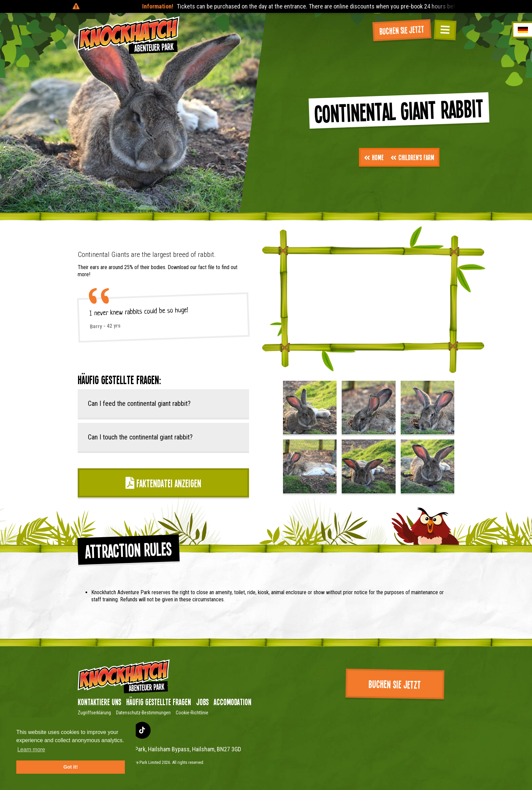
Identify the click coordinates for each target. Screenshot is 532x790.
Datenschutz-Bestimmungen (143, 713)
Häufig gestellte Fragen (159, 702)
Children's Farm (412, 157)
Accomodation (233, 702)
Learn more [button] (31, 749)
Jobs (202, 702)
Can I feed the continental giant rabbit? (139, 403)
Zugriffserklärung (94, 713)
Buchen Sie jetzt (402, 30)
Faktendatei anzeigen (163, 483)
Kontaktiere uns (99, 702)
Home (374, 157)
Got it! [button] (71, 767)
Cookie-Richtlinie (192, 713)
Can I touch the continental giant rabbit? (140, 437)
